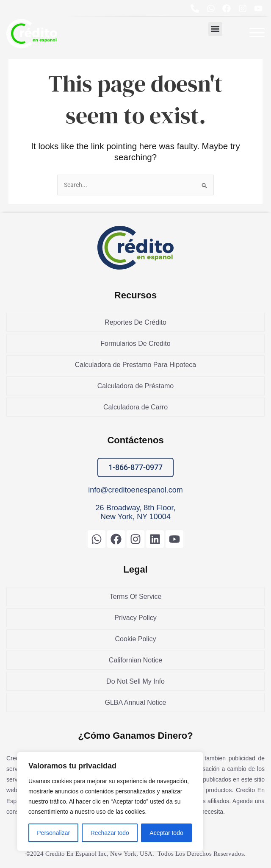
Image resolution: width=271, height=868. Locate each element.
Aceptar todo (166, 833)
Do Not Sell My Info (135, 681)
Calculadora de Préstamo (136, 386)
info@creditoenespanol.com (135, 490)
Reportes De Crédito (135, 322)
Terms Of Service (136, 597)
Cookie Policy (136, 639)
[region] (110, 801)
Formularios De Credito (135, 344)
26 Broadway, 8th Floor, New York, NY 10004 (136, 512)
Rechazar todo (110, 833)
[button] (215, 29)
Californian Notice (135, 660)
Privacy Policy (135, 618)
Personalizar (53, 833)
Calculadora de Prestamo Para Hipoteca (135, 365)
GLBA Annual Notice (136, 702)
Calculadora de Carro (135, 407)
